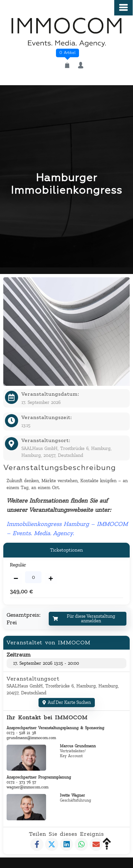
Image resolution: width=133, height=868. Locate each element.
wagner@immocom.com (27, 787)
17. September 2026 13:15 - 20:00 (46, 663)
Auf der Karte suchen (67, 702)
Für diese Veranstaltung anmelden (84, 619)
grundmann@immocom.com (31, 738)
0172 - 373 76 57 (21, 782)
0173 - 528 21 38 (21, 733)
